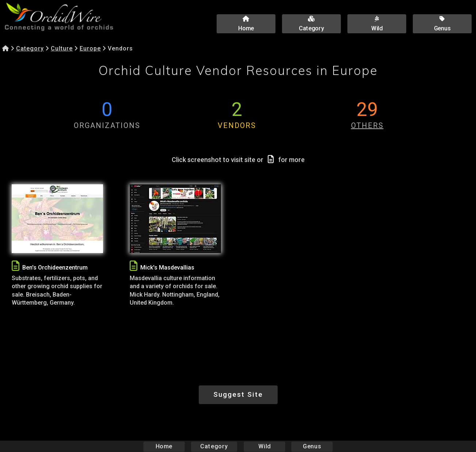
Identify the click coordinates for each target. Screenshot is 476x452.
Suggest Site (238, 394)
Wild (264, 446)
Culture (62, 48)
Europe (90, 48)
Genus (312, 446)
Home (164, 446)
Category (30, 48)
